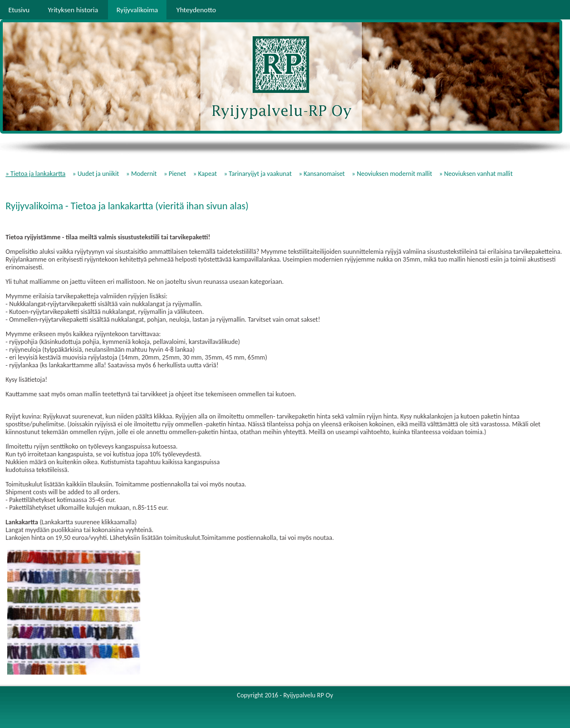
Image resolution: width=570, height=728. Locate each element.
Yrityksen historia (73, 10)
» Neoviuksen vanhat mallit (476, 174)
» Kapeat (205, 174)
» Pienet (175, 174)
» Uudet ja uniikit (95, 174)
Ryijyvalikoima (137, 10)
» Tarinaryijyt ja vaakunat (258, 174)
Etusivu (19, 10)
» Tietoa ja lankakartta (36, 174)
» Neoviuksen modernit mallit (392, 174)
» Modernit (142, 174)
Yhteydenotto (196, 10)
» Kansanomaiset (322, 174)
